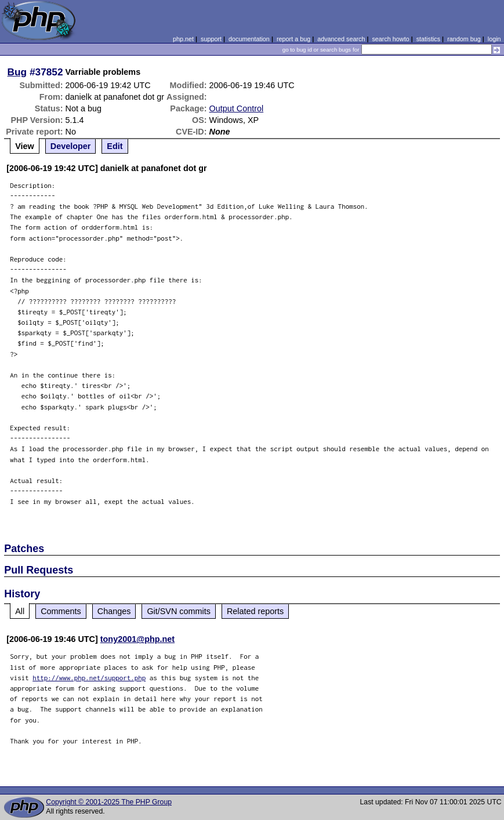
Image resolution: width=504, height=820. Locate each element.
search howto (390, 39)
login (494, 39)
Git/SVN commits (179, 611)
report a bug (293, 39)
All (20, 611)
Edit (115, 146)
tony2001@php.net (137, 639)
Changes (114, 611)
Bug (17, 72)
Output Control (237, 108)
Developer (71, 146)
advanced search (341, 39)
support (211, 39)
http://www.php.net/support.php (89, 678)
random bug (464, 39)
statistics (428, 39)
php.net (183, 39)
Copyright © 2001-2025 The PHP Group (109, 802)
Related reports (255, 611)
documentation (249, 39)
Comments (61, 611)
